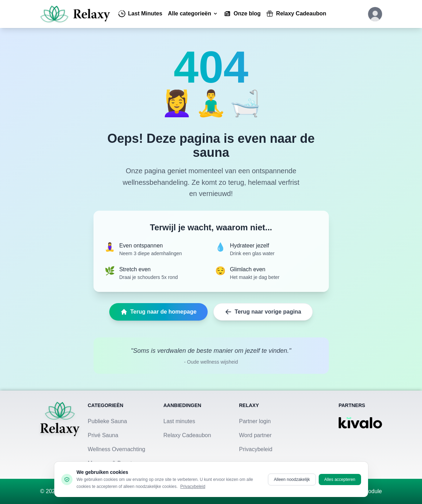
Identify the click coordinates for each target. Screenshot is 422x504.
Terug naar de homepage (158, 312)
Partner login (255, 421)
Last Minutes (140, 14)
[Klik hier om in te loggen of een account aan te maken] (375, 14)
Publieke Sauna (108, 421)
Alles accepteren (340, 479)
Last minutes (179, 421)
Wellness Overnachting (117, 449)
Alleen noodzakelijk (292, 479)
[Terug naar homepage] (60, 435)
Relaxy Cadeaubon (296, 14)
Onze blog (242, 14)
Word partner (255, 435)
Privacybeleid (256, 449)
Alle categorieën (193, 13)
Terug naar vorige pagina (263, 312)
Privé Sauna (103, 435)
